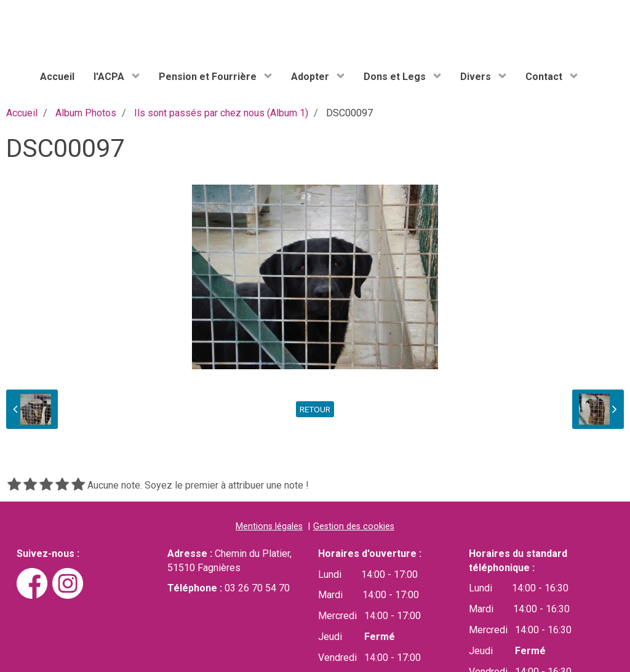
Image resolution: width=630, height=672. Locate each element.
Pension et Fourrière (209, 77)
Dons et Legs (396, 77)
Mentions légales (269, 526)
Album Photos (86, 113)
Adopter (311, 77)
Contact (545, 77)
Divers (477, 77)
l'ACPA (110, 77)
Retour (315, 409)
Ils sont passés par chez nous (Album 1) (221, 113)
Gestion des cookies (354, 526)
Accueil (57, 77)
